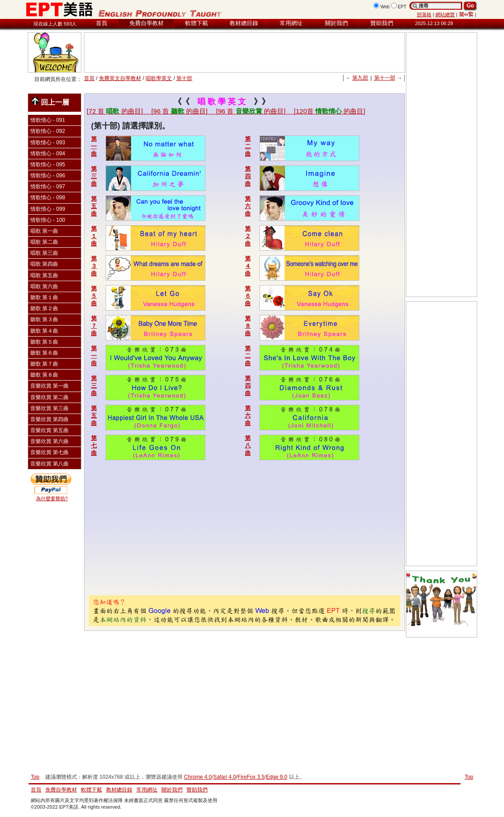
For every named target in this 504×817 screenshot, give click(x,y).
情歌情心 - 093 (48, 143)
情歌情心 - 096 (48, 176)
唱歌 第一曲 (44, 231)
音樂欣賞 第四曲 (49, 419)
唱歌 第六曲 (44, 286)
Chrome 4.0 (198, 777)
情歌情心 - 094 (48, 154)
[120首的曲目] (329, 111)
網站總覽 (445, 15)
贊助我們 (382, 23)
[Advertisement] (245, 52)
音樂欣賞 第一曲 (49, 386)
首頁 (102, 23)
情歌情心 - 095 (48, 165)
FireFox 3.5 (251, 777)
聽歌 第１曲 (44, 297)
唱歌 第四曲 (44, 264)
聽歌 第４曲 (44, 331)
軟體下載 (197, 23)
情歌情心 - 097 (48, 187)
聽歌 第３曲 (44, 319)
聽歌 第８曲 (44, 375)
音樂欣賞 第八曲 (49, 464)
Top (469, 777)
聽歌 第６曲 (44, 353)
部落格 (424, 15)
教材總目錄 (244, 23)
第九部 (360, 78)
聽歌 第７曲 (44, 364)
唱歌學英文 (159, 78)
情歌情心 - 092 (48, 131)
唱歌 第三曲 (44, 253)
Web (385, 7)
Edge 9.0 (277, 777)
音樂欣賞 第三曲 (49, 408)
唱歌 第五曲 (44, 275)
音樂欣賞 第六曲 (49, 441)
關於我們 (336, 23)
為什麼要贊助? (52, 498)
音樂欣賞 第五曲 (49, 430)
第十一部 (385, 78)
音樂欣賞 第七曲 (49, 452)
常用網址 (291, 23)
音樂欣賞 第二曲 (49, 397)
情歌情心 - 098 (48, 198)
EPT (402, 7)
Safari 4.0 (225, 777)
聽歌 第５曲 (44, 342)
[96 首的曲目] (184, 111)
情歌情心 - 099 (48, 209)
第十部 (184, 78)
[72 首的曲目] (119, 111)
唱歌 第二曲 (44, 242)
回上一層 (50, 101)
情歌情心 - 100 (48, 220)
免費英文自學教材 (120, 78)
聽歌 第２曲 (44, 308)
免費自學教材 (146, 23)
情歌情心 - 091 (48, 120)
